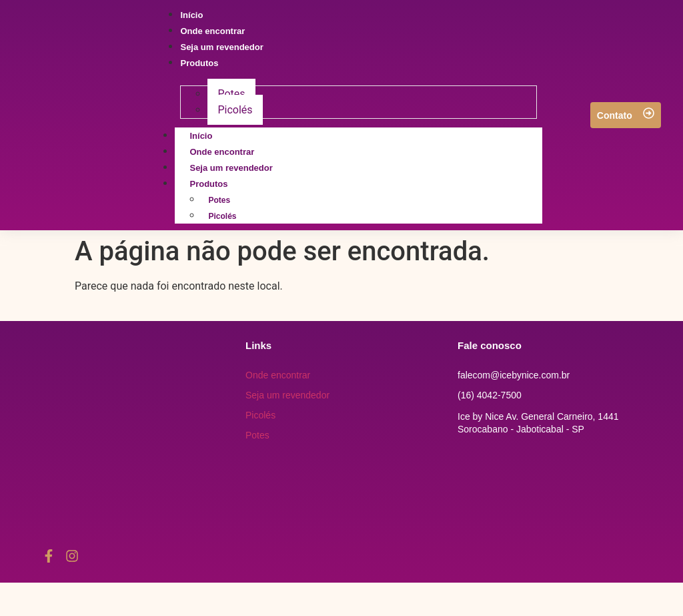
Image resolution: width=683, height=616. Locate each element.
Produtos (223, 184)
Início (201, 136)
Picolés (222, 216)
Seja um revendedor (287, 395)
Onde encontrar (222, 152)
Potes (219, 200)
